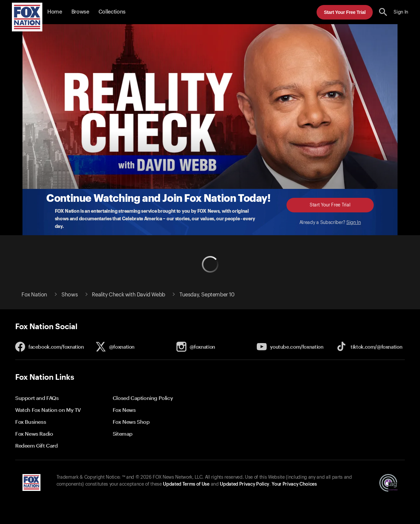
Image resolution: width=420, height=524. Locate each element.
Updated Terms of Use (186, 484)
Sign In (354, 223)
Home (55, 12)
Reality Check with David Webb (128, 295)
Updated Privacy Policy (245, 484)
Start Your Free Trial (345, 12)
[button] (383, 12)
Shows (70, 295)
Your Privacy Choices (294, 484)
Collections (112, 12)
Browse (80, 12)
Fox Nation (34, 295)
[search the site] (383, 12)
